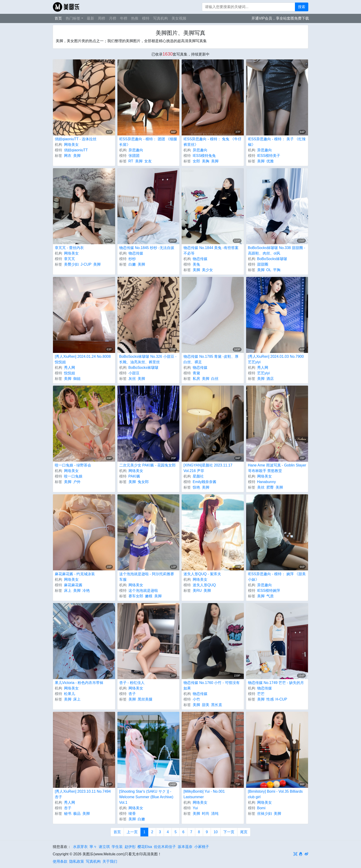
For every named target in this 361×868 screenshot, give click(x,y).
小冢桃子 (202, 847)
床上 (68, 591)
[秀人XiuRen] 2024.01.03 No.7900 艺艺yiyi (276, 359)
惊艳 (196, 487)
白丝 (215, 379)
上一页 (132, 832)
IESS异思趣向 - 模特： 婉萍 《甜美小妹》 (277, 577)
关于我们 (110, 861)
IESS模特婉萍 (269, 591)
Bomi (261, 808)
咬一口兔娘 (73, 476)
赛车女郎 (136, 596)
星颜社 (198, 476)
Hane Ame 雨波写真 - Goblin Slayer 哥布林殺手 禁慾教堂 (277, 468)
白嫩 (132, 264)
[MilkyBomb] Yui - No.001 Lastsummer (204, 794)
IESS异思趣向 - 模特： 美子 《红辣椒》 (277, 142)
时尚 (206, 814)
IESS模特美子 (269, 156)
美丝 (261, 487)
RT (131, 161)
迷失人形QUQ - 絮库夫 (202, 574)
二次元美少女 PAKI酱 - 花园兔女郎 (148, 465)
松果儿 (70, 694)
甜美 (206, 705)
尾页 (244, 832)
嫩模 (149, 596)
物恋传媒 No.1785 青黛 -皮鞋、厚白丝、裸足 (211, 359)
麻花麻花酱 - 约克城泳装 (75, 574)
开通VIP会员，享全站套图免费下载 (280, 18)
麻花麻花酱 (73, 585)
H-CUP (281, 699)
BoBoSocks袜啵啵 (272, 259)
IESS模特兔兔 (204, 156)
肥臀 (270, 487)
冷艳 (86, 591)
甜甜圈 (263, 264)
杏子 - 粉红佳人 (132, 683)
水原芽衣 (80, 847)
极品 (77, 814)
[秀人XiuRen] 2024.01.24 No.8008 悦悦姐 (83, 359)
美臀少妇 (71, 264)
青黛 (196, 373)
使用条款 (60, 861)
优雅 (270, 161)
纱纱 (132, 259)
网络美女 (71, 145)
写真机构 (160, 18)
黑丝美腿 (145, 699)
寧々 (93, 847)
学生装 (117, 847)
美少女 (207, 270)
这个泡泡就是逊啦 (143, 591)
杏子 (132, 694)
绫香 (132, 814)
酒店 (270, 379)
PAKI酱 (134, 476)
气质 (270, 596)
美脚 (77, 156)
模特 (146, 18)
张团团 (134, 156)
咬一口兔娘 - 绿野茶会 (73, 465)
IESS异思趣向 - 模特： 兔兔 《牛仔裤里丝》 (213, 142)
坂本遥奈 (185, 847)
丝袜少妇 (265, 814)
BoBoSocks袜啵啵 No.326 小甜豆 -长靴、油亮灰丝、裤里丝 (148, 359)
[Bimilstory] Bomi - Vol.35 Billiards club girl (275, 794)
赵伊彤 (130, 847)
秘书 (68, 814)
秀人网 (70, 368)
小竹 (196, 699)
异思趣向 (136, 150)
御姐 (77, 379)
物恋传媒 (136, 253)
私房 (196, 379)
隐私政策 (77, 861)
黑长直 (217, 705)
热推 (135, 18)
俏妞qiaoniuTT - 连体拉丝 (76, 139)
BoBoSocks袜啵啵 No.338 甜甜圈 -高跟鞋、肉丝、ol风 (277, 251)
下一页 (229, 832)
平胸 (277, 270)
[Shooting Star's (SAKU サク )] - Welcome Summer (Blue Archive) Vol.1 (146, 797)
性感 (270, 699)
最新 (90, 18)
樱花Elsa (145, 847)
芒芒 (261, 694)
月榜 (113, 18)
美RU (197, 591)
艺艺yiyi (263, 373)
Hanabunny (267, 482)
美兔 (196, 264)
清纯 (215, 814)
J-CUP (86, 264)
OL (269, 270)
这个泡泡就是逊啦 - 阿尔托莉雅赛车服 (147, 577)
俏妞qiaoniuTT (76, 150)
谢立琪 (104, 847)
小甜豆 (134, 373)
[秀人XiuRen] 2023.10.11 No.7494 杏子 (83, 794)
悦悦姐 (70, 373)
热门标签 (73, 18)
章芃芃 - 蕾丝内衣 (69, 248)
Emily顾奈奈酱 (205, 482)
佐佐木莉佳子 (165, 847)
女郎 (196, 161)
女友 (148, 161)
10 (216, 832)
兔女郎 (143, 482)
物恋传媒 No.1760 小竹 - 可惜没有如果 (212, 685)
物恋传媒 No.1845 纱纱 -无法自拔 (147, 248)
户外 (77, 482)
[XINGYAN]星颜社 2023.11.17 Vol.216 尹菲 (208, 468)
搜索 (302, 7)
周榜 (102, 18)
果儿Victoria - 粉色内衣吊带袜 (79, 683)
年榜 (124, 18)
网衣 (68, 156)
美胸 (206, 161)
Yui (195, 808)
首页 (58, 18)
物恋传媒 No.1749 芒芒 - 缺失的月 (276, 683)
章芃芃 (70, 259)
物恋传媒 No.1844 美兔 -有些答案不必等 (211, 251)
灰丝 (132, 379)
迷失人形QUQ (204, 585)
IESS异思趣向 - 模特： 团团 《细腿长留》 (148, 142)
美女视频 (179, 18)
